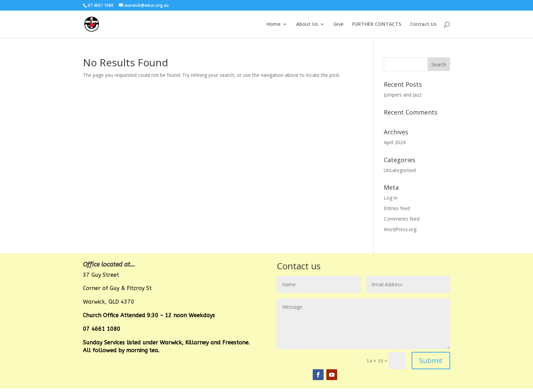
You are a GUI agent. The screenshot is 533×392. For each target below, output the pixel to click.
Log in (391, 198)
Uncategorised (400, 170)
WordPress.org (400, 229)
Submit (431, 361)
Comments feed (402, 219)
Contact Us (423, 24)
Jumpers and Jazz (403, 95)
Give (338, 24)
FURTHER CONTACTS (377, 24)
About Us (307, 24)
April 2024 (395, 142)
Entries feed (397, 208)
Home (273, 24)
